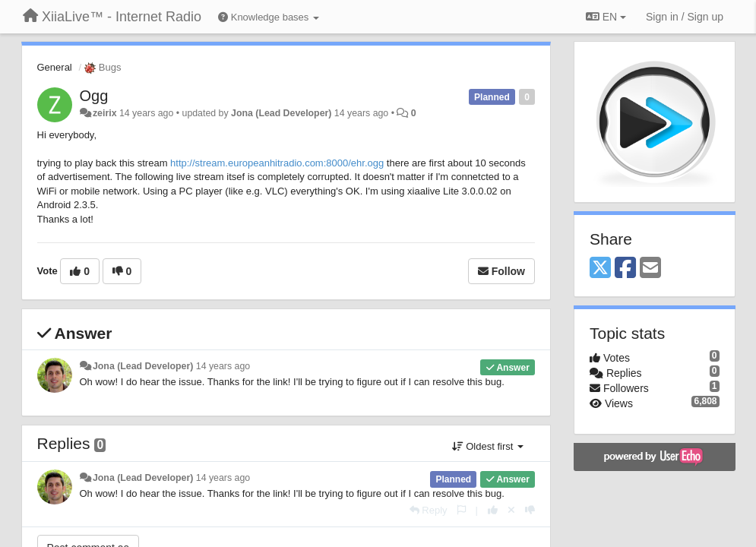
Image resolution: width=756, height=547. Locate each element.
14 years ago (223, 366)
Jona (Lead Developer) (281, 113)
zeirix (105, 113)
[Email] (650, 269)
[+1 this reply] (493, 510)
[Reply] (429, 510)
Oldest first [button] (488, 446)
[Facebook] (625, 269)
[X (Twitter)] (600, 269)
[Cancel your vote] (511, 510)
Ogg (94, 96)
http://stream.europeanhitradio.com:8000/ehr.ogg (277, 163)
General (55, 67)
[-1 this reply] (530, 510)
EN (606, 17)
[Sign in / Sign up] (685, 17)
